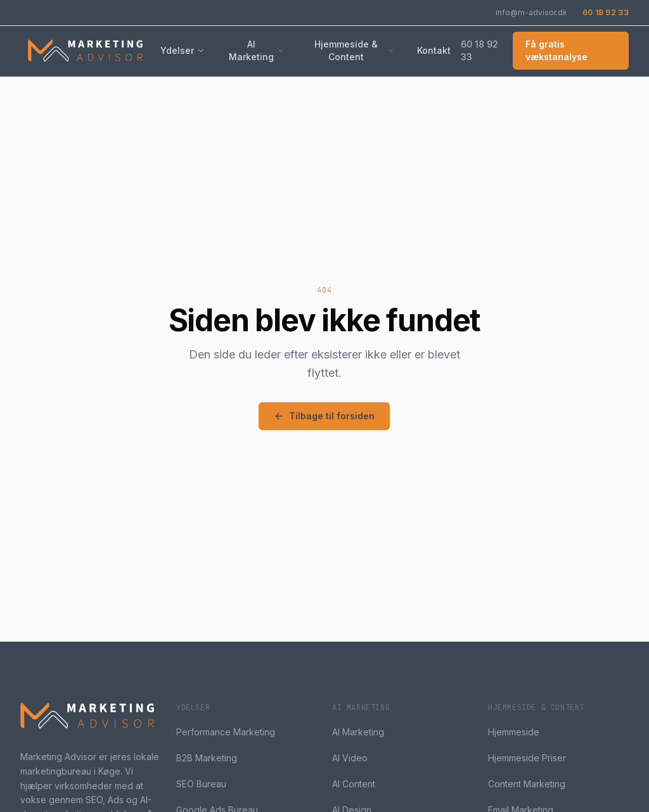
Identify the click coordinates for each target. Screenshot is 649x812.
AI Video (350, 758)
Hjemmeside (514, 732)
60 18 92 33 (606, 12)
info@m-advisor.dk (531, 12)
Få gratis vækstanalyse (556, 50)
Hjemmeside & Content (354, 50)
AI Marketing (257, 50)
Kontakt (434, 50)
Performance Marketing (226, 732)
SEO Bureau (201, 784)
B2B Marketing (207, 758)
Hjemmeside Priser (527, 758)
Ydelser (183, 50)
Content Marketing (527, 784)
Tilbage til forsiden (324, 416)
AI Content (354, 784)
